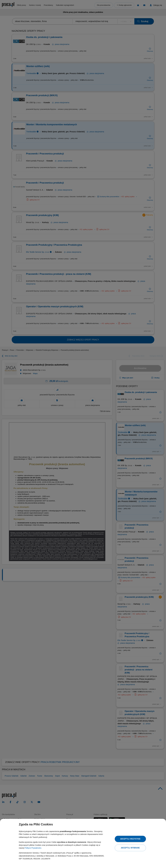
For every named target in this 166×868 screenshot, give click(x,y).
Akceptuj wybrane (130, 848)
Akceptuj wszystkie (130, 839)
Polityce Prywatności (33, 848)
